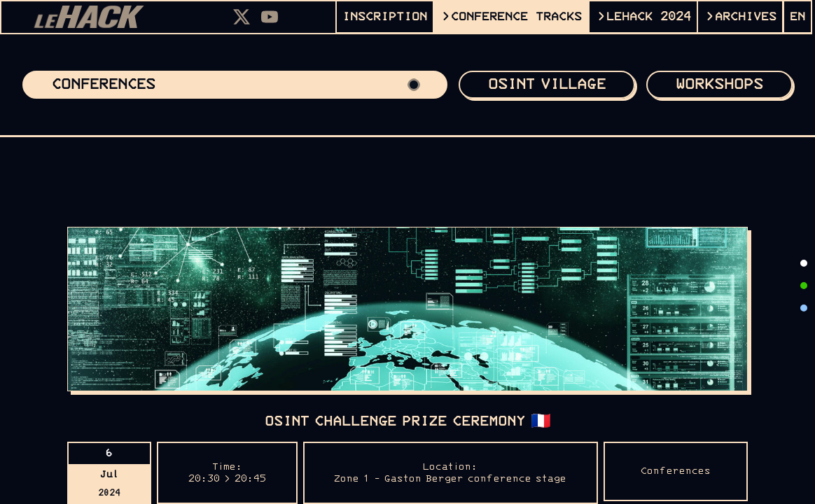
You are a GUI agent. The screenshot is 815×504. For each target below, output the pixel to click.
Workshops (719, 85)
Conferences (235, 85)
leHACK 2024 (649, 17)
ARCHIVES (746, 17)
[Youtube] (270, 17)
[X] (242, 17)
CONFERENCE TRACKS (516, 17)
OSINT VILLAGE (547, 85)
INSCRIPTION (385, 17)
